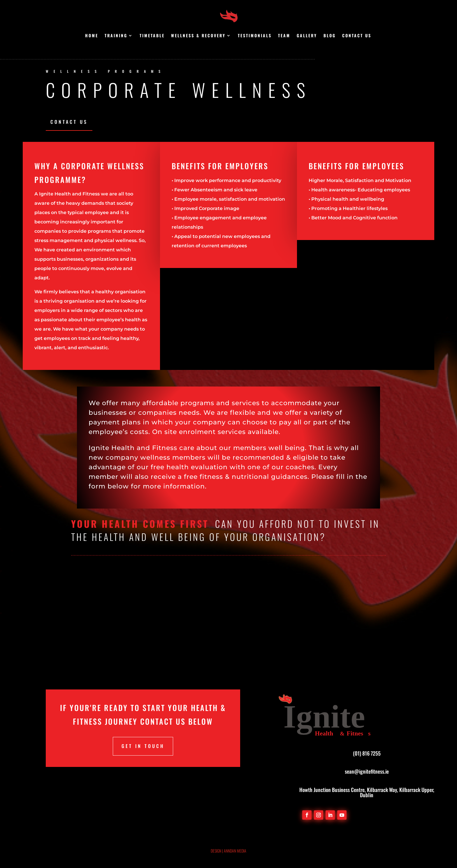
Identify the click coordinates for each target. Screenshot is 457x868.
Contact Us (69, 122)
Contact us (357, 36)
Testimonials (255, 36)
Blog (330, 36)
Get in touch (143, 746)
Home (92, 36)
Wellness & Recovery (198, 36)
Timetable (152, 36)
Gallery (307, 36)
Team (284, 36)
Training (116, 36)
